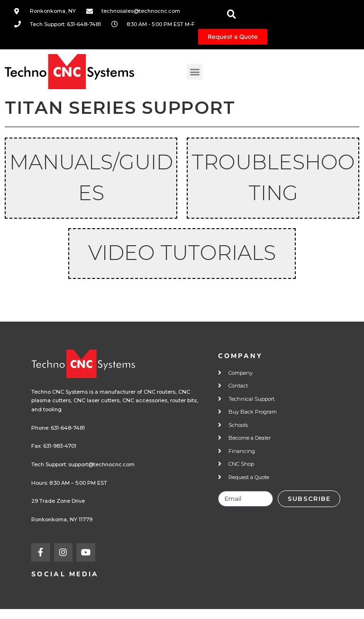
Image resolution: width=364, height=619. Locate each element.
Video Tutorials (182, 253)
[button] (195, 72)
